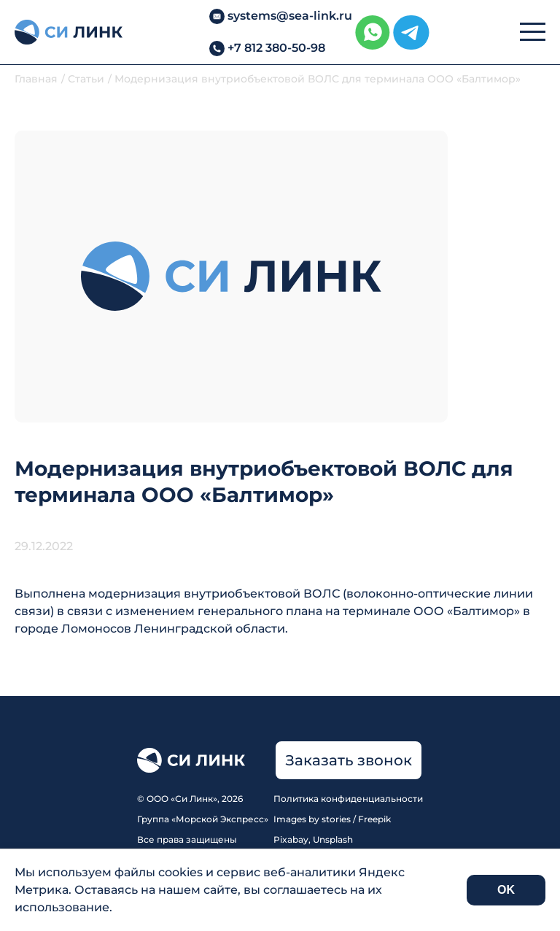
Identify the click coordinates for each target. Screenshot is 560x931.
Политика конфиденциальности (348, 799)
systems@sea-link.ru (290, 16)
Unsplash (333, 839)
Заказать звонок (349, 760)
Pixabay (291, 839)
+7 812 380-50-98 (276, 48)
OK (506, 890)
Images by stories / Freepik (332, 819)
